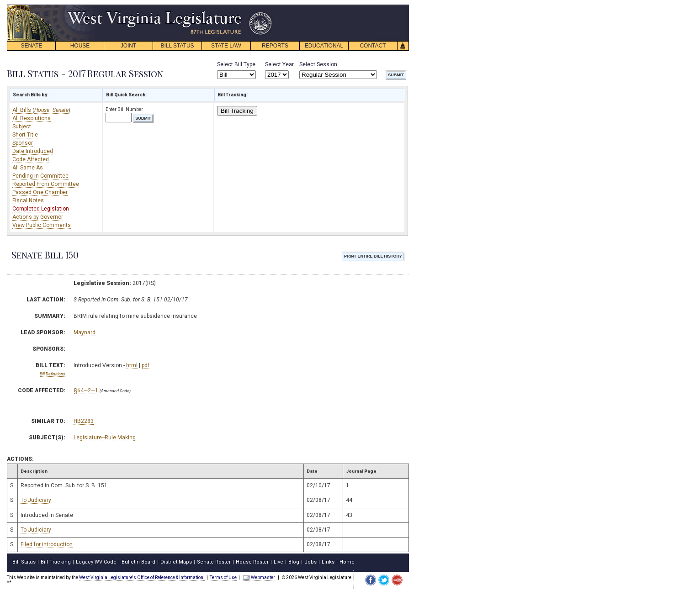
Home (347, 562)
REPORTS (275, 46)
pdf (146, 365)
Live (278, 562)
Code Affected (31, 159)
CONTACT (373, 46)
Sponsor (23, 143)
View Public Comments (42, 225)
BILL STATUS (177, 46)
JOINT (129, 46)
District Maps (176, 562)
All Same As (28, 168)
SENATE (31, 46)
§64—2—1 (86, 390)
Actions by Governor (38, 217)
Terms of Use (223, 577)
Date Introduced (33, 151)
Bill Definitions (53, 374)
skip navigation (265, 7)
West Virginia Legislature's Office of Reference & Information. (142, 577)
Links (328, 562)
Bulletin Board (138, 562)
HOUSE (80, 46)
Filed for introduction (47, 544)
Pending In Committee (40, 176)
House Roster (252, 562)
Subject (22, 127)
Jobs (310, 562)
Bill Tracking (237, 111)
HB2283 (84, 421)
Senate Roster (214, 562)
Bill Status (24, 562)
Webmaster (259, 577)
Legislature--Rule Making (105, 438)
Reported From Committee (46, 184)
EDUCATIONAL (324, 46)
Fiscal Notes (28, 200)
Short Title (25, 135)
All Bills (22, 110)
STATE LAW (226, 46)
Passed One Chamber (40, 192)
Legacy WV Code (96, 562)
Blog (294, 562)
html (132, 365)
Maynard (85, 332)
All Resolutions (32, 118)
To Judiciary (36, 500)
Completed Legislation (41, 209)
